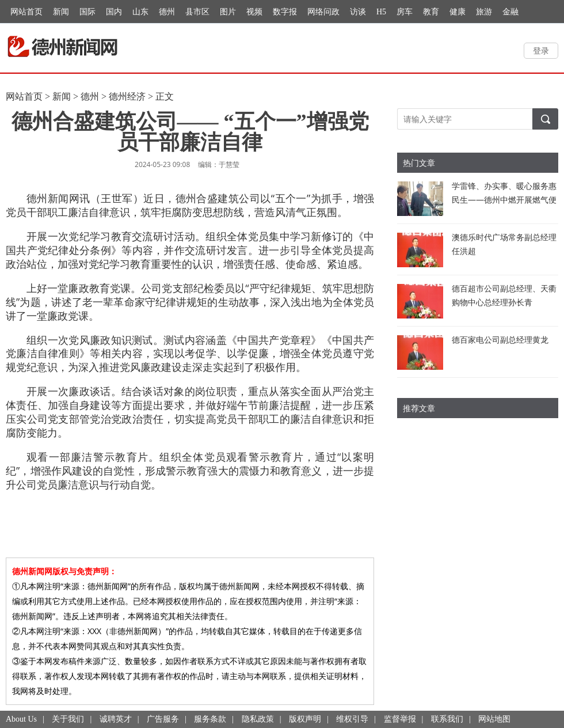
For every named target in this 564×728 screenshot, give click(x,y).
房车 (405, 12)
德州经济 (127, 96)
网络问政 (323, 12)
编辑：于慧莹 (219, 164)
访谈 (358, 12)
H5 (381, 12)
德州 (167, 12)
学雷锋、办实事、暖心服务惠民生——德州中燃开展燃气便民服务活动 (504, 200)
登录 (541, 50)
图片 (228, 12)
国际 (87, 12)
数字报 (285, 12)
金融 (510, 12)
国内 (114, 12)
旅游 (484, 12)
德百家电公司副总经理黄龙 (500, 340)
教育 (431, 12)
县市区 (197, 12)
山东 (140, 12)
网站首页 (26, 12)
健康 (458, 12)
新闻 (61, 12)
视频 (254, 12)
